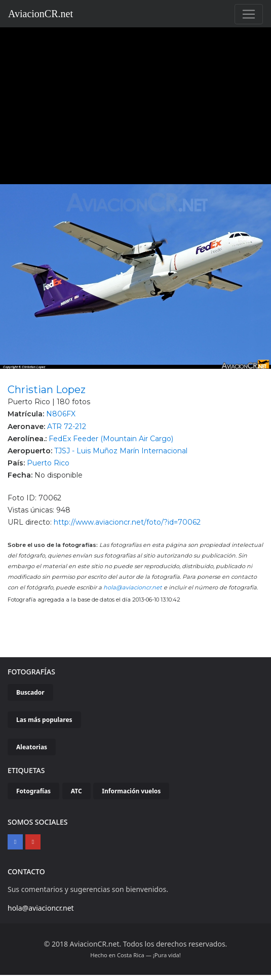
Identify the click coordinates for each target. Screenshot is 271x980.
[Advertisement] (136, 103)
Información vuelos (131, 791)
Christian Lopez (47, 390)
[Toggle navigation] (249, 14)
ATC (76, 791)
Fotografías (33, 791)
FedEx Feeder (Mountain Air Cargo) (111, 439)
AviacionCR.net (41, 14)
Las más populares (44, 720)
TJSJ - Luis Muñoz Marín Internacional (121, 451)
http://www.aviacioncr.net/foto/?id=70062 (127, 522)
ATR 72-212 (67, 427)
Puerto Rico (48, 463)
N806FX (61, 414)
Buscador (30, 692)
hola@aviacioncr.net (133, 587)
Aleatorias (32, 747)
